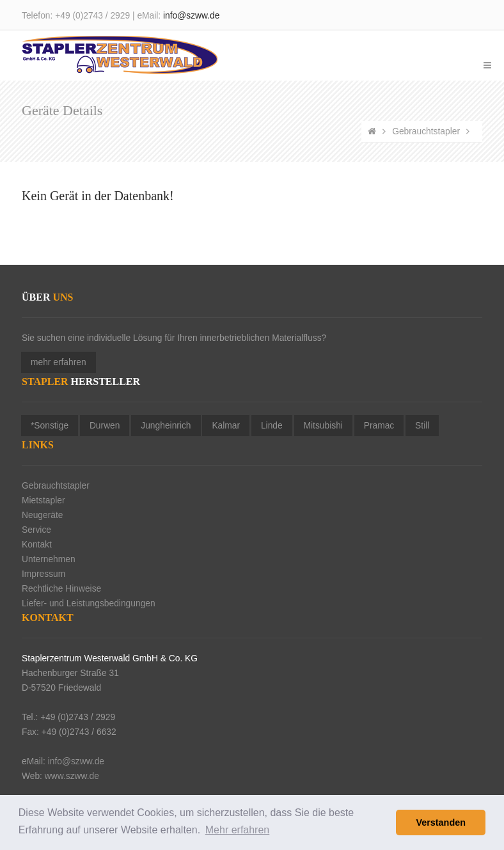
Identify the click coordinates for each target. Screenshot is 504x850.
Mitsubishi (323, 426)
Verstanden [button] (441, 822)
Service (36, 530)
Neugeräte (42, 515)
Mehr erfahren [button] (238, 830)
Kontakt (37, 545)
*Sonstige (50, 426)
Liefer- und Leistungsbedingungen (89, 603)
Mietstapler (43, 500)
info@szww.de (191, 16)
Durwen (105, 426)
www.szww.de (72, 776)
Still (422, 426)
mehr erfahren (59, 362)
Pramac (379, 426)
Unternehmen (49, 559)
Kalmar (226, 426)
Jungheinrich (166, 426)
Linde (272, 426)
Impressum (43, 574)
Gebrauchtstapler (426, 131)
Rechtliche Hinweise (61, 589)
